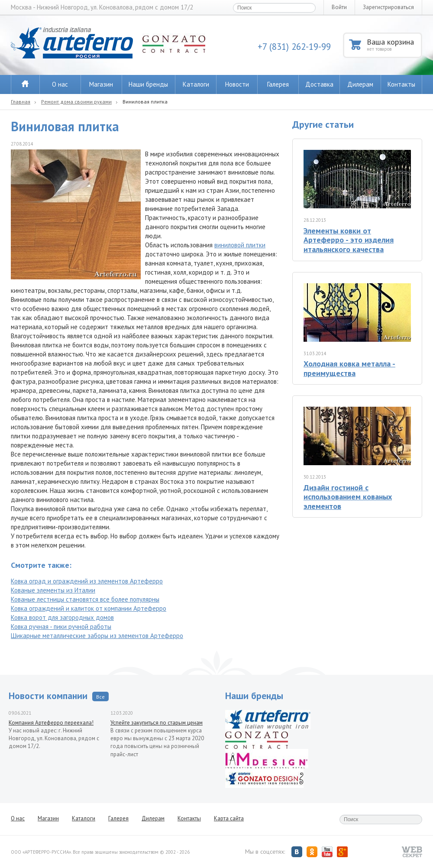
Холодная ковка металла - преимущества (349, 368)
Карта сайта (229, 818)
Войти (339, 7)
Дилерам (360, 84)
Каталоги (196, 84)
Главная (21, 102)
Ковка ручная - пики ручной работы (61, 627)
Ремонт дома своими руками (76, 102)
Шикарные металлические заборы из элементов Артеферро (97, 636)
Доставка (319, 84)
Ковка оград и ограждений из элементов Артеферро (87, 581)
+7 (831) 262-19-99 (294, 47)
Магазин (101, 84)
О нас (60, 84)
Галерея (278, 84)
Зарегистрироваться (388, 7)
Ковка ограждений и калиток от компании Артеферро (89, 608)
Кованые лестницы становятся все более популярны (85, 599)
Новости (237, 84)
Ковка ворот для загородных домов (62, 617)
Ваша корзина (394, 44)
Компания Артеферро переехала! (51, 723)
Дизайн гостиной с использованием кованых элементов (348, 497)
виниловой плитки (240, 245)
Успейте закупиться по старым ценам (157, 723)
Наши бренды (148, 84)
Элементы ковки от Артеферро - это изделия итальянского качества (349, 240)
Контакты (401, 84)
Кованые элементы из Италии (53, 590)
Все (100, 697)
